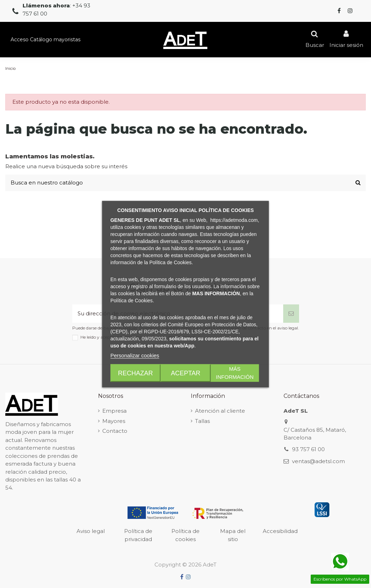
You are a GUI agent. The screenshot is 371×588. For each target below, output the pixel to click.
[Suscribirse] (291, 314)
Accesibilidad (280, 531)
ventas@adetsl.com (318, 461)
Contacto (115, 431)
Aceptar (185, 373)
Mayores (114, 421)
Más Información (235, 373)
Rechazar (136, 373)
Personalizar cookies (135, 355)
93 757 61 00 (308, 449)
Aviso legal (91, 531)
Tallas (202, 421)
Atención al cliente (220, 411)
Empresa (114, 411)
